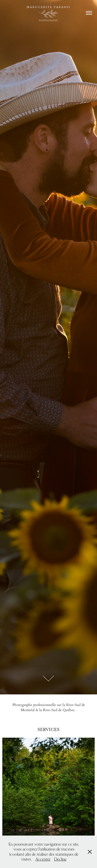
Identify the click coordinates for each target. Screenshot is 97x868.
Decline (60, 859)
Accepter (43, 859)
